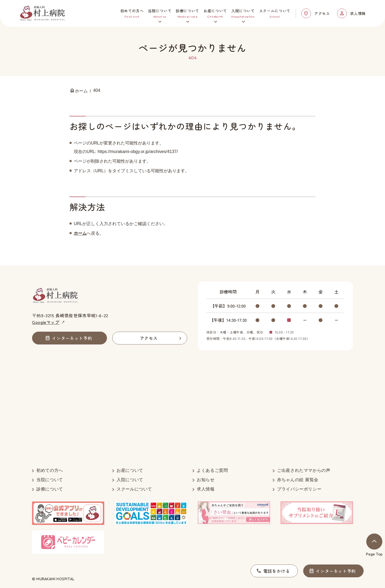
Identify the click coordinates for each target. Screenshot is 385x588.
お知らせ (206, 480)
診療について (50, 489)
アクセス (322, 13)
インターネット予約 (336, 571)
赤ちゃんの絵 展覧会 (298, 480)
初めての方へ (50, 470)
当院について (50, 480)
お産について (130, 470)
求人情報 (358, 13)
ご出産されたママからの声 (304, 470)
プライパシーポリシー (299, 489)
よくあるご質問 (212, 470)
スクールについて (134, 489)
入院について (130, 480)
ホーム (80, 233)
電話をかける (277, 571)
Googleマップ (46, 322)
